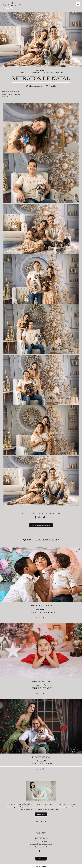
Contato (41, 859)
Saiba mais (41, 814)
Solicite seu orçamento (41, 525)
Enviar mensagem (42, 841)
